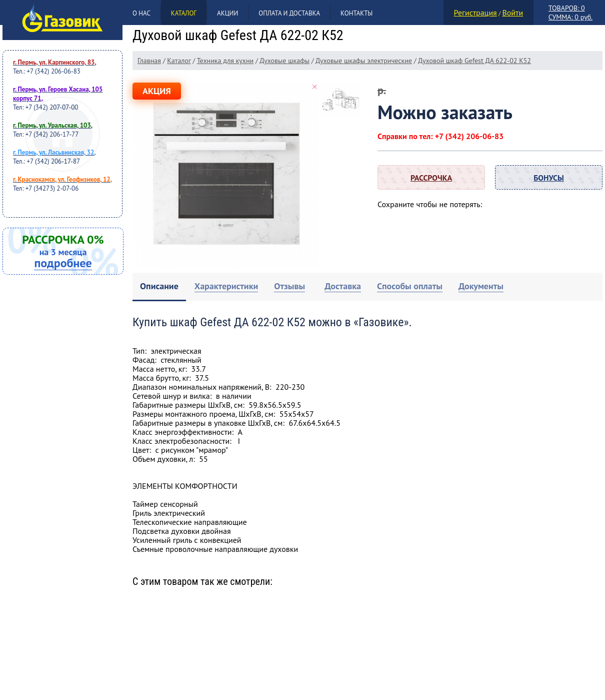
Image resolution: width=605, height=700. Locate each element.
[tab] (159, 287)
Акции (227, 13)
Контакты (356, 13)
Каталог (184, 13)
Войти (512, 13)
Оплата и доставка (289, 13)
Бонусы (549, 178)
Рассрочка (431, 178)
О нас (141, 13)
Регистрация (475, 13)
